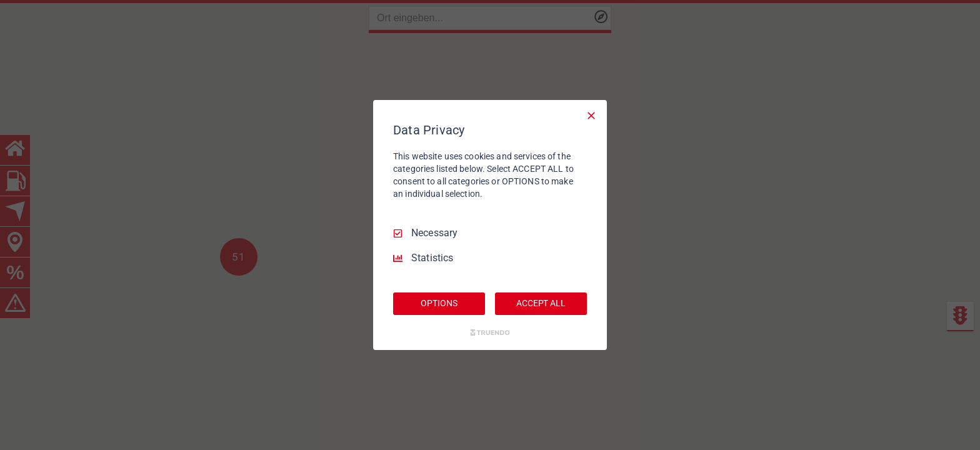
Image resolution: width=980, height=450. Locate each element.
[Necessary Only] (591, 116)
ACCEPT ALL (541, 303)
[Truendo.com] (490, 332)
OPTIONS (439, 303)
